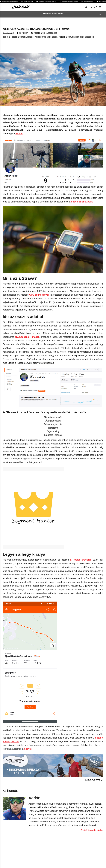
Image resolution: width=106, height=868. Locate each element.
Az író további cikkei (92, 830)
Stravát (28, 749)
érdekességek (87, 37)
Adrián (25, 33)
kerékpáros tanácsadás (22, 37)
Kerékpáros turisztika (69, 37)
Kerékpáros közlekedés (46, 37)
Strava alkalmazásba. (82, 202)
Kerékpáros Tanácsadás (45, 33)
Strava (19, 134)
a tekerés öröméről (81, 560)
